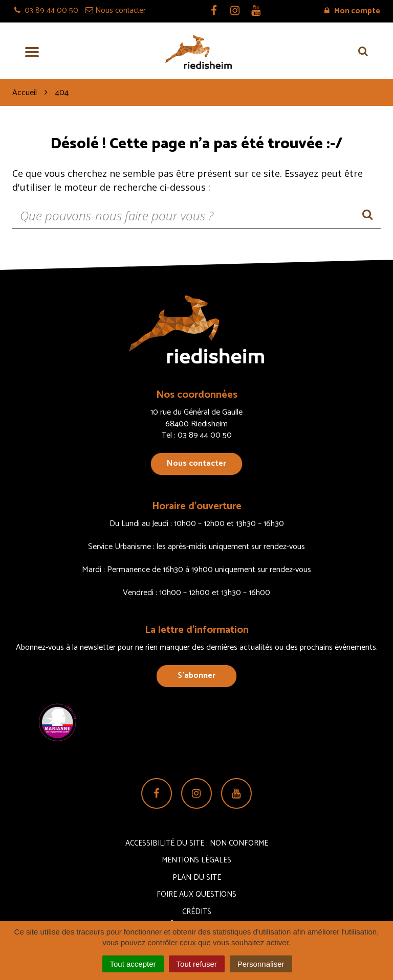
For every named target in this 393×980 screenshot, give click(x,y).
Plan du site (197, 878)
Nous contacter (196, 463)
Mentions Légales (196, 860)
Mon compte (352, 11)
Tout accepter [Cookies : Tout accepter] (133, 964)
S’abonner (196, 676)
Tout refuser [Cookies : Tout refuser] (197, 964)
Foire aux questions (196, 894)
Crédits (197, 912)
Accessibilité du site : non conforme (197, 843)
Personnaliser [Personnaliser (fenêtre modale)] (261, 964)
